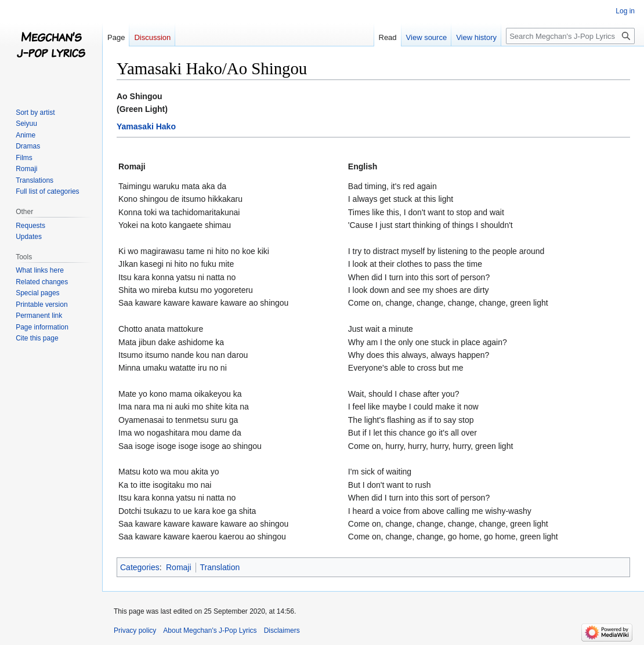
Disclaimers (282, 630)
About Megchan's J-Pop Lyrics (210, 630)
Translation (220, 567)
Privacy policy (135, 630)
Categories (140, 567)
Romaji (179, 567)
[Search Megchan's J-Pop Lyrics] (570, 36)
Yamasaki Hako (146, 126)
